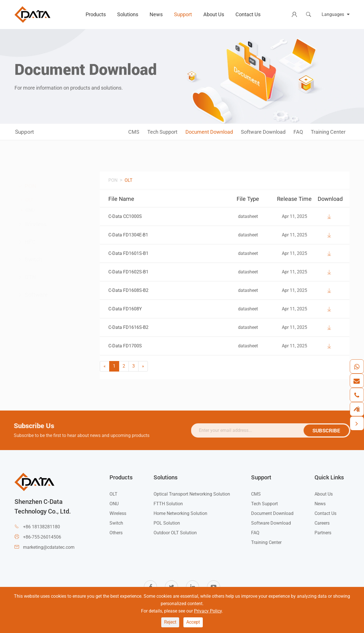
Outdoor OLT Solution (175, 533)
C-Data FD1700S (125, 346)
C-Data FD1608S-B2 (128, 290)
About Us (214, 14)
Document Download (209, 132)
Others (116, 533)
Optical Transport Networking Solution (192, 494)
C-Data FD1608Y (125, 309)
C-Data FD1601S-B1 (128, 253)
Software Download (263, 132)
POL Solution (167, 523)
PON (31, 186)
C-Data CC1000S (125, 216)
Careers (322, 523)
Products (96, 14)
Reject (170, 622)
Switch (35, 260)
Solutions (128, 14)
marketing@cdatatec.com (49, 547)
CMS (134, 132)
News (156, 14)
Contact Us (248, 14)
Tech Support (162, 132)
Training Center (328, 132)
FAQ (298, 132)
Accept (193, 622)
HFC (32, 242)
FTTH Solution (168, 504)
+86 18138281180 (42, 527)
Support (183, 14)
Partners (323, 533)
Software (38, 295)
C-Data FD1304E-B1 (128, 235)
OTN (32, 277)
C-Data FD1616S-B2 (128, 327)
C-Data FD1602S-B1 (128, 272)
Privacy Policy (208, 611)
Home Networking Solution (180, 513)
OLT (35, 200)
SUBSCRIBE (329, 430)
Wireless (38, 224)
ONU (36, 210)
